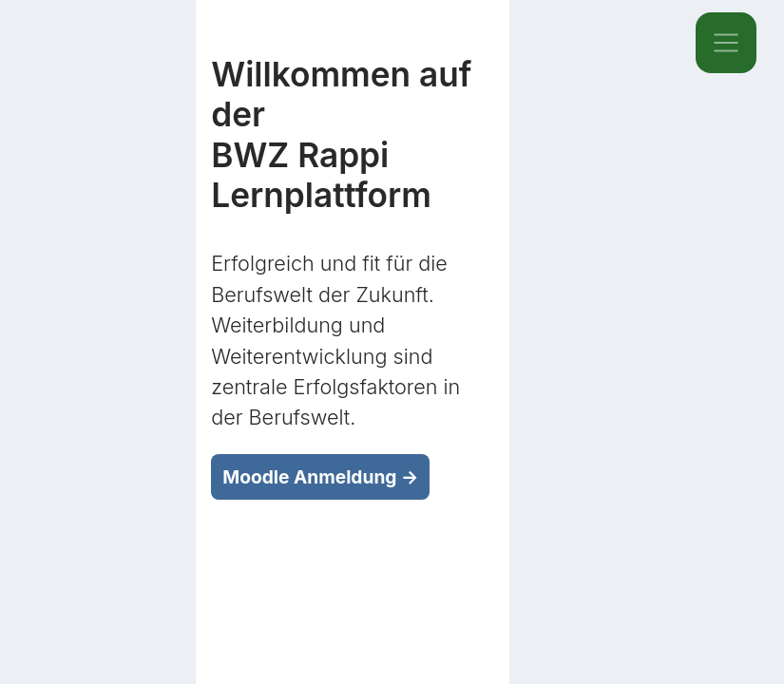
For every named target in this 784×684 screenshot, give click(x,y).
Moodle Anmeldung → (320, 477)
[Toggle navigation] (726, 43)
